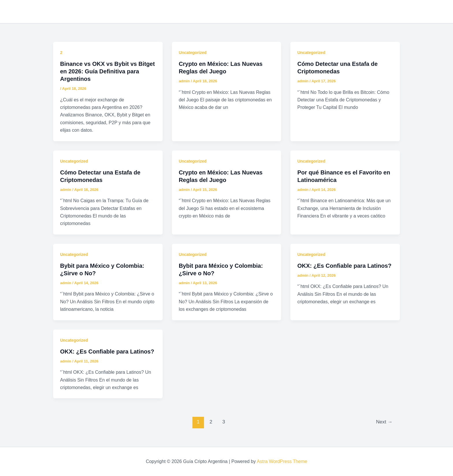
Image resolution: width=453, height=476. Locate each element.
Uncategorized (193, 53)
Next (384, 422)
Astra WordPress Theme (282, 461)
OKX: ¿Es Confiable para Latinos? (344, 266)
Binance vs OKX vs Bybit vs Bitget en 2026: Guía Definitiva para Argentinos (107, 71)
